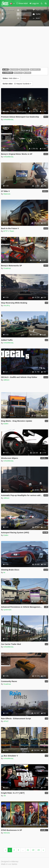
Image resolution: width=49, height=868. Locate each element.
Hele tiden (11, 78)
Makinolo (7, 194)
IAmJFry (7, 305)
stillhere (6, 380)
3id (5, 796)
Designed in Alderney (10, 861)
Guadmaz (7, 268)
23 (39, 850)
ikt (4, 572)
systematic (8, 610)
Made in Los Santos (9, 864)
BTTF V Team (9, 231)
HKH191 (7, 833)
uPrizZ (6, 721)
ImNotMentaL (9, 119)
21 (28, 850)
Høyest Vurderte (17, 84)
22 (33, 850)
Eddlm (6, 424)
